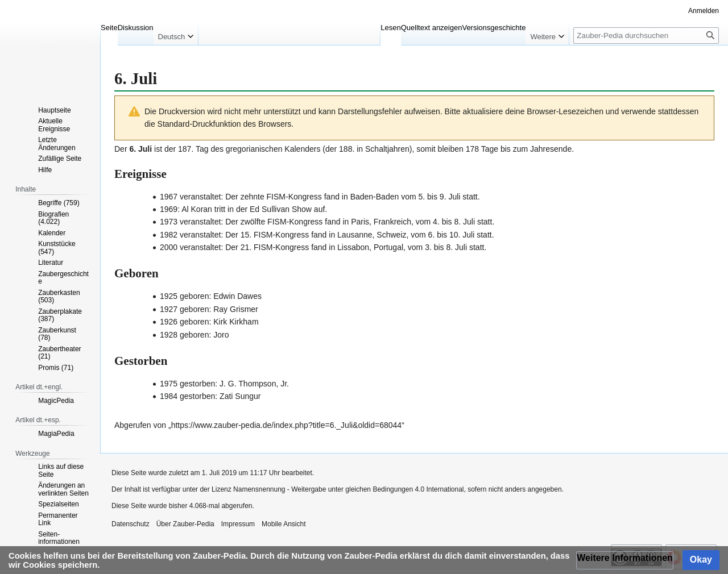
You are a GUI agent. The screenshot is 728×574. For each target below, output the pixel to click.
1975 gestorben (187, 384)
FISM (276, 197)
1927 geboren (184, 309)
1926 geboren (184, 322)
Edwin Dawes (237, 296)
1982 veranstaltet (190, 235)
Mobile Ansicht (284, 524)
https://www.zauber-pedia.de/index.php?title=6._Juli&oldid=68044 (287, 425)
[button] (625, 560)
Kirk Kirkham (236, 322)
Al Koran (197, 209)
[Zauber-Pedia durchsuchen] (646, 36)
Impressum (238, 524)
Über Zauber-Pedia (185, 524)
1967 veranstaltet (190, 197)
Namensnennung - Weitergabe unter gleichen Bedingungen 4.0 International (348, 489)
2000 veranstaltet (190, 247)
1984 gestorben (187, 396)
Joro (221, 335)
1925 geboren (184, 296)
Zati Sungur (240, 396)
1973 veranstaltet (190, 222)
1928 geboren (184, 335)
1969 (169, 209)
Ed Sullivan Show (281, 209)
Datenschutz (131, 524)
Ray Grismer (236, 309)
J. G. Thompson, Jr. (254, 384)
